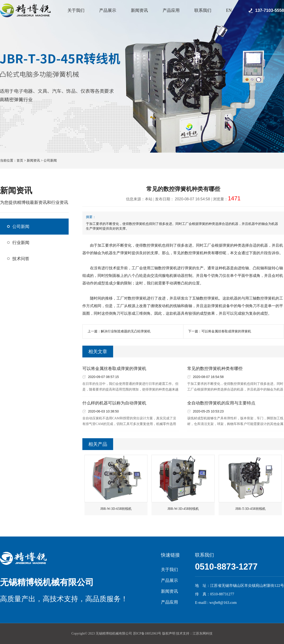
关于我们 (76, 10)
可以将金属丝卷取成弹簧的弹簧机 (226, 331)
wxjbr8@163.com (223, 603)
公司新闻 (50, 161)
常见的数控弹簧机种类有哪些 (215, 369)
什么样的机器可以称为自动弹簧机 (114, 403)
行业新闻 (21, 243)
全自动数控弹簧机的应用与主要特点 (221, 403)
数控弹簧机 (152, 245)
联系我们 (203, 10)
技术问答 (21, 259)
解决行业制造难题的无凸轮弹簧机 (126, 331)
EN (229, 10)
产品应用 (171, 10)
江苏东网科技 (203, 633)
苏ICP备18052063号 (147, 633)
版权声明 (169, 633)
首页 (20, 161)
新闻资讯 (139, 10)
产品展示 (108, 10)
